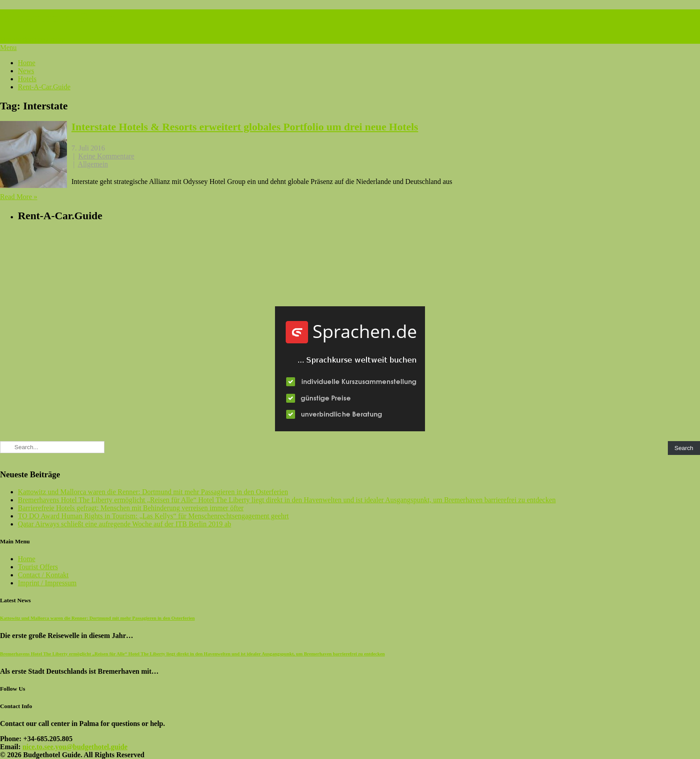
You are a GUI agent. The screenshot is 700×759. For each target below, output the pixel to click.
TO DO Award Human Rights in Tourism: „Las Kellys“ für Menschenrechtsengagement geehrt (153, 516)
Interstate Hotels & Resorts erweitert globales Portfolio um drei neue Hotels (245, 127)
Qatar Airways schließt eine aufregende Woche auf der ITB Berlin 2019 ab (125, 524)
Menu (8, 48)
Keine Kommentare (106, 156)
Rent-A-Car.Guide (44, 87)
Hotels (27, 79)
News (26, 71)
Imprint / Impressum (47, 583)
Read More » (19, 197)
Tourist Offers (38, 567)
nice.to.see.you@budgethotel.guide (75, 747)
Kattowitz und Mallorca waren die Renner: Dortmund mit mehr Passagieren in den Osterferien (153, 492)
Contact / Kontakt (43, 575)
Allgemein (93, 164)
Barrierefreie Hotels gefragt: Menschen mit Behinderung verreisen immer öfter (131, 508)
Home (27, 63)
